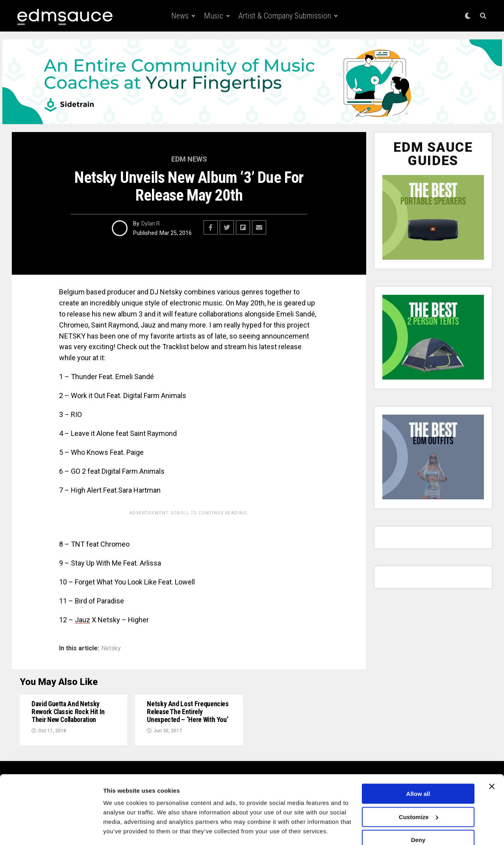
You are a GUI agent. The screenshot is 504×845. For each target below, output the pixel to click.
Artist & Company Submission (285, 16)
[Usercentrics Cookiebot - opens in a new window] (51, 830)
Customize (419, 793)
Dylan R (151, 223)
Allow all (418, 770)
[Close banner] (492, 763)
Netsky (111, 648)
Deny (418, 816)
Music (214, 16)
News (180, 16)
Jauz (82, 620)
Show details (121, 829)
